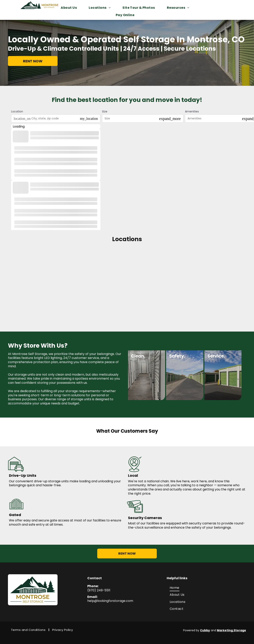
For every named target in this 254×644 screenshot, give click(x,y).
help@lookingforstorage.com (110, 601)
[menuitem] (71, 8)
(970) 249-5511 (99, 590)
